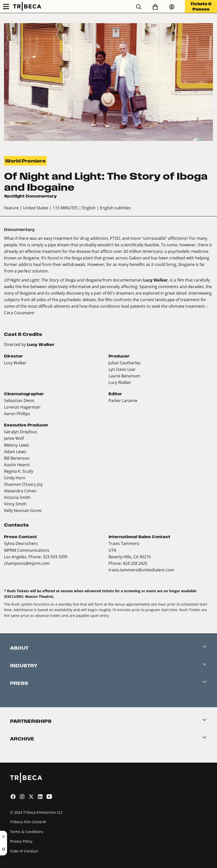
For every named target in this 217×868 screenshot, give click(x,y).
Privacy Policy (21, 841)
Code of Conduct (24, 851)
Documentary (19, 230)
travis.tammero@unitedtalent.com (141, 570)
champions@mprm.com (27, 563)
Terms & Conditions (27, 832)
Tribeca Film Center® (28, 822)
